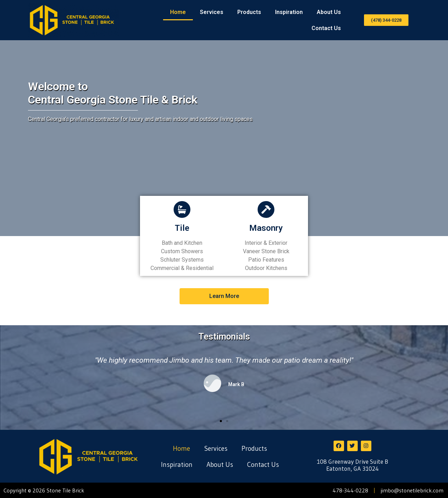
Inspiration (289, 12)
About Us (329, 12)
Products (249, 12)
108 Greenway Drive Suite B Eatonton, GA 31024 (352, 465)
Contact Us (326, 28)
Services (212, 12)
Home (178, 12)
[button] (386, 20)
